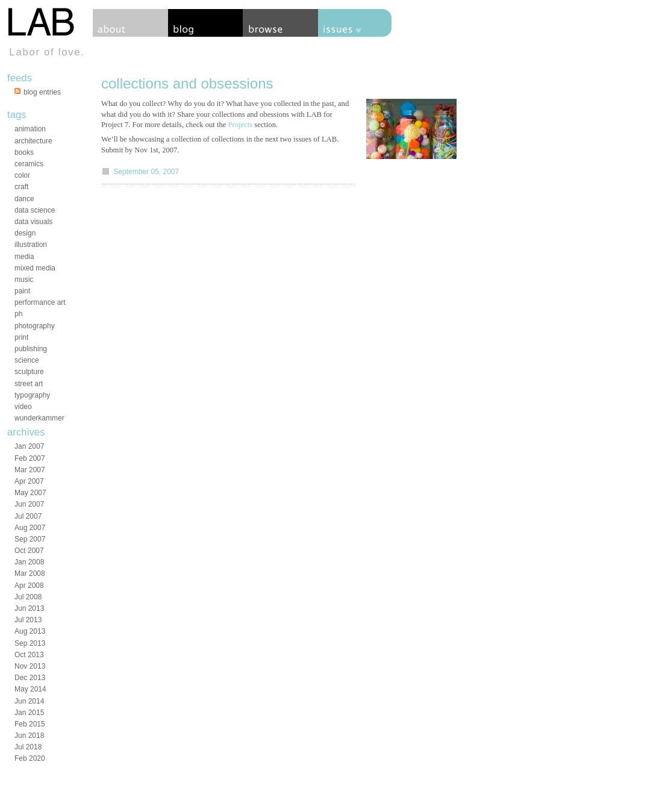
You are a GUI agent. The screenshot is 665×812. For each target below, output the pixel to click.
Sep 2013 (30, 643)
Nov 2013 (30, 666)
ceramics (29, 164)
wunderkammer (39, 418)
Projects (241, 125)
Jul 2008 (28, 597)
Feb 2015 (30, 724)
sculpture (29, 372)
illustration (31, 245)
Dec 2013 (30, 678)
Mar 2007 (30, 470)
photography (35, 326)
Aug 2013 (30, 631)
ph (18, 314)
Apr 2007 (29, 481)
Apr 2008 (29, 586)
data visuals (33, 222)
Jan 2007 (29, 446)
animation (30, 129)
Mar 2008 (30, 573)
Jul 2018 (28, 747)
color (22, 175)
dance (24, 199)
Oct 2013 (29, 655)
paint (22, 291)
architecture (33, 141)
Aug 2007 (30, 528)
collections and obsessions (187, 83)
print (21, 337)
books (24, 152)
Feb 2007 (30, 458)
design (25, 233)
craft (21, 187)
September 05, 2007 (146, 172)
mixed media (35, 268)
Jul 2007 (28, 516)
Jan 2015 (29, 713)
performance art (40, 302)
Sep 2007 (30, 539)
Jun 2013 (29, 608)
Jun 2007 (29, 504)
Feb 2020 (30, 758)
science (27, 360)
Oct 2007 (29, 551)
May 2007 (30, 493)
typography (32, 395)
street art (29, 384)
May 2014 (30, 689)
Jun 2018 (29, 735)
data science (35, 210)
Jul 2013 (28, 620)
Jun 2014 (29, 701)
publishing (31, 349)
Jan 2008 (29, 562)
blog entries (42, 92)
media (24, 257)
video (23, 407)
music (24, 280)
